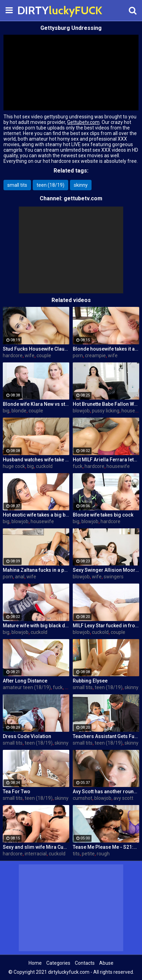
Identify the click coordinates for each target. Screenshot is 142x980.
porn (78, 355)
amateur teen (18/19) (27, 687)
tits (76, 854)
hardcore (13, 355)
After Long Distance (25, 681)
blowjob (81, 411)
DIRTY (35, 10)
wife (30, 355)
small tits (17, 185)
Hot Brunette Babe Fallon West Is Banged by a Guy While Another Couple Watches (106, 404)
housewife (118, 466)
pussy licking (106, 411)
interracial (36, 854)
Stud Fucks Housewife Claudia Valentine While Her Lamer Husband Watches (36, 349)
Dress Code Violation (27, 736)
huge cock (14, 466)
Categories (58, 963)
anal (20, 577)
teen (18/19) (50, 185)
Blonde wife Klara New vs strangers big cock (36, 404)
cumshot (82, 798)
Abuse (106, 963)
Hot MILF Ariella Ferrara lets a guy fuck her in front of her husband (106, 460)
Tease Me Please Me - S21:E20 (106, 847)
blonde (19, 411)
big (6, 411)
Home (35, 963)
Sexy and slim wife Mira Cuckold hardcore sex (36, 847)
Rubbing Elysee (90, 681)
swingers (114, 577)
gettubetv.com (83, 198)
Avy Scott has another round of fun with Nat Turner (106, 791)
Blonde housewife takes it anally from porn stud (106, 349)
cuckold (44, 466)
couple (44, 355)
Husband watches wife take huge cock (36, 460)
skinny (81, 185)
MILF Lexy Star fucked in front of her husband (106, 626)
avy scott (123, 798)
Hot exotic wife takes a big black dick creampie (36, 515)
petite (88, 854)
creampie (95, 355)
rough (103, 854)
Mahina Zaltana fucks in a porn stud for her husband (36, 570)
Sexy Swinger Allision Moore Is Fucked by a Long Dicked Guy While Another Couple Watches (106, 570)
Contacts (85, 963)
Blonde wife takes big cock (103, 515)
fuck (78, 466)
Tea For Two (17, 791)
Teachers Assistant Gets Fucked (106, 736)
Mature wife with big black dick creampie (36, 626)
